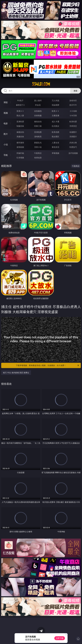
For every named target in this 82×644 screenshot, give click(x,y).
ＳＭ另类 (73, 115)
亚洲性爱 (20, 122)
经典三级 (38, 126)
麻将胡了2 (20, 105)
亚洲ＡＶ (20, 111)
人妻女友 (56, 143)
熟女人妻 (20, 115)
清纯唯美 (38, 137)
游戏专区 (73, 100)
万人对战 (56, 100)
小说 (6, 144)
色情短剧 (38, 158)
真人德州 (38, 100)
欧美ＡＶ (56, 111)
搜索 (76, 91)
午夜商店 (38, 153)
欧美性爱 (73, 122)
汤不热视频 (73, 153)
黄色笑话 (56, 147)
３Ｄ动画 (73, 111)
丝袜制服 (38, 115)
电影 (6, 123)
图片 (6, 134)
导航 (6, 155)
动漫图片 (73, 132)
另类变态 (73, 126)
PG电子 (20, 100)
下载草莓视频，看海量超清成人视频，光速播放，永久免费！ (48, 365)
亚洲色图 (38, 132)
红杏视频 (20, 158)
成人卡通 (56, 122)
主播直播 (56, 115)
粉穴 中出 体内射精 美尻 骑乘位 (16, 373)
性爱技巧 (73, 147)
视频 (6, 113)
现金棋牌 (56, 105)
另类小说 (38, 147)
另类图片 (73, 137)
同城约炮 (20, 153)
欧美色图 (56, 132)
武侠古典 (73, 143)
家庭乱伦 (38, 143)
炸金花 (38, 105)
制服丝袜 (20, 126)
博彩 (6, 102)
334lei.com (41, 84)
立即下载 (60, 638)
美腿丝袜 (20, 137)
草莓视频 (56, 153)
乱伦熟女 (56, 126)
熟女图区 (56, 137)
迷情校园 (20, 147)
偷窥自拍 (20, 132)
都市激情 (20, 143)
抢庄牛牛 (73, 105)
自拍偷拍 (38, 111)
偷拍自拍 (38, 122)
